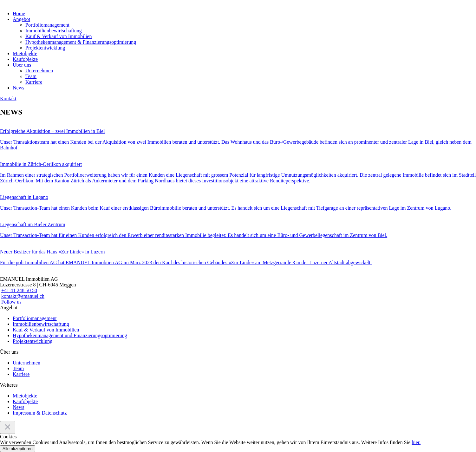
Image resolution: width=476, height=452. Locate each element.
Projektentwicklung (45, 48)
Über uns (22, 65)
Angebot (21, 19)
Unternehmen (39, 71)
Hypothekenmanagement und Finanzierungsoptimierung (70, 335)
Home (19, 13)
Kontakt (8, 98)
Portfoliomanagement (47, 25)
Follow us (11, 302)
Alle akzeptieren (18, 449)
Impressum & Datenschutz (40, 413)
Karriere (34, 82)
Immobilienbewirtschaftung (54, 31)
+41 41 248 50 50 (19, 290)
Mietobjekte (25, 53)
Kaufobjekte (25, 59)
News (18, 88)
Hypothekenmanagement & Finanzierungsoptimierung (81, 42)
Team (31, 76)
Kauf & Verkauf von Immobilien (59, 36)
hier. (416, 442)
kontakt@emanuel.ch (23, 296)
